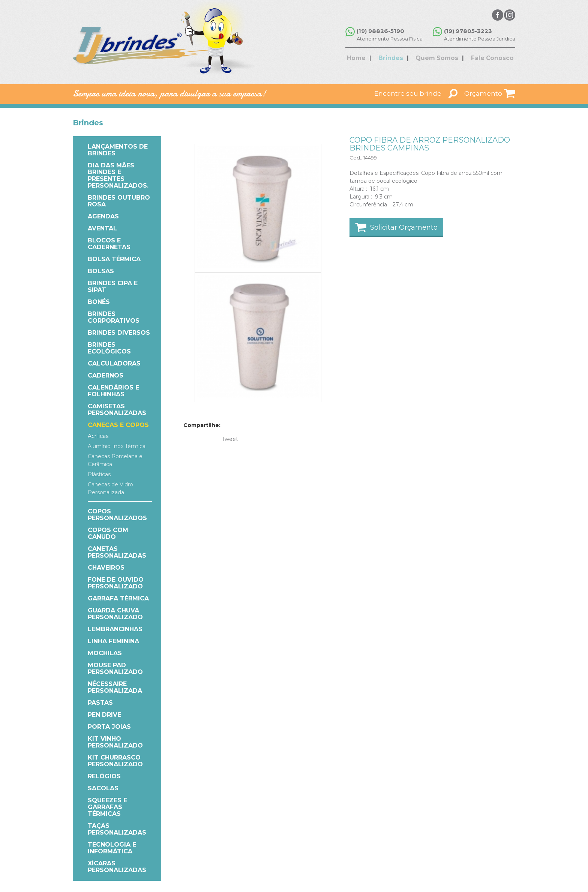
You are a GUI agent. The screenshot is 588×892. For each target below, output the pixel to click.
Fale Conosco (487, 59)
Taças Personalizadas (117, 829)
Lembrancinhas (115, 629)
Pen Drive (104, 715)
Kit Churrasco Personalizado (115, 761)
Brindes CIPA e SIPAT (113, 287)
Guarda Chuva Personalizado (115, 614)
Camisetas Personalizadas (117, 410)
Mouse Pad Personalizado (115, 669)
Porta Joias (109, 727)
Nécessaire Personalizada (115, 687)
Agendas (103, 216)
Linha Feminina (113, 641)
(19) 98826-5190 (383, 31)
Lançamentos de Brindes (118, 150)
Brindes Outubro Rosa (119, 201)
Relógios (104, 776)
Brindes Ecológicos (109, 348)
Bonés (99, 302)
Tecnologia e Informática (112, 848)
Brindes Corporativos (114, 317)
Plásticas (99, 474)
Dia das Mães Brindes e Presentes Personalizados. (118, 175)
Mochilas (105, 653)
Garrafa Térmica (118, 598)
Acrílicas (98, 436)
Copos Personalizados (117, 515)
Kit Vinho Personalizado (115, 742)
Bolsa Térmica (114, 259)
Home (365, 59)
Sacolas (103, 788)
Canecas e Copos (118, 425)
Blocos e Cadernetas (109, 244)
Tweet (230, 439)
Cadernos (106, 375)
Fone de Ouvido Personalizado (116, 583)
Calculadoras (114, 363)
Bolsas (101, 271)
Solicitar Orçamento (404, 227)
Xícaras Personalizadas (117, 867)
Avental (102, 228)
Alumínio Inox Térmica (117, 446)
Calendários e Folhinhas (113, 391)
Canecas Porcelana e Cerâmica (115, 460)
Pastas (100, 703)
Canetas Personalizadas (117, 552)
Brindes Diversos (119, 333)
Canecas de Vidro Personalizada (110, 488)
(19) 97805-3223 (468, 31)
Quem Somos (436, 59)
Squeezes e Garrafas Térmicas (107, 807)
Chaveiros (106, 568)
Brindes (395, 59)
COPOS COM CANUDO (108, 533)
